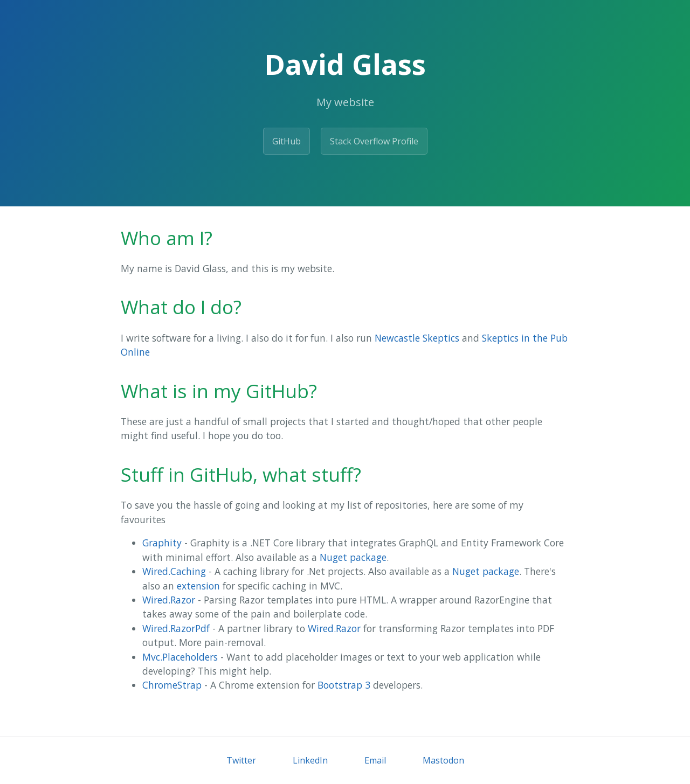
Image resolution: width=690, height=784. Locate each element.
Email (375, 760)
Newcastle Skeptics (417, 338)
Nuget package (353, 557)
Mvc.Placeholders (180, 657)
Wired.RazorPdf (176, 628)
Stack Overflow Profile (374, 141)
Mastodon (443, 760)
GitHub (287, 141)
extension (198, 586)
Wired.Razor (169, 600)
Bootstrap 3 (344, 685)
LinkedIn (310, 760)
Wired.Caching (174, 571)
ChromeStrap (172, 685)
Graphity (162, 543)
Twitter (241, 760)
